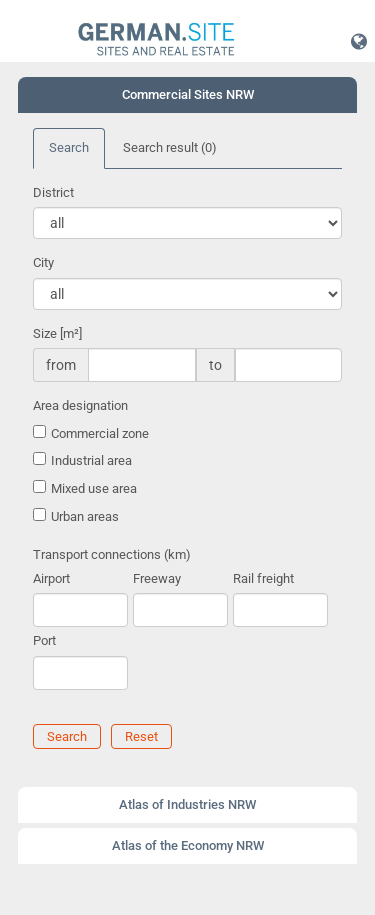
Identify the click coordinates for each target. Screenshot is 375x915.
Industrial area (91, 460)
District (53, 192)
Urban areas (85, 516)
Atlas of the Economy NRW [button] (188, 845)
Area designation (80, 405)
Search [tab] (69, 147)
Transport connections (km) (112, 554)
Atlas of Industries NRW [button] (187, 804)
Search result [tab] (170, 147)
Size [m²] (57, 333)
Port (44, 640)
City (43, 262)
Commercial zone (100, 433)
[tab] (187, 95)
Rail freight (263, 578)
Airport (51, 578)
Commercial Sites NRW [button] (188, 94)
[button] (359, 41)
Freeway (157, 578)
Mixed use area (94, 488)
